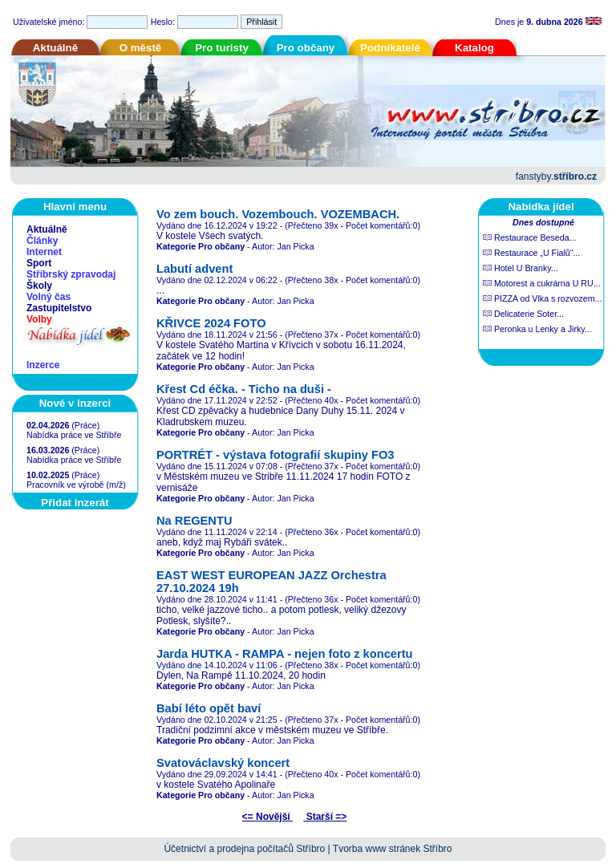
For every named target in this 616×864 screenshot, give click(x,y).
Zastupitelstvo (59, 308)
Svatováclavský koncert (223, 763)
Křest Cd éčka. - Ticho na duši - (244, 389)
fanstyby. (556, 176)
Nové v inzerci (75, 403)
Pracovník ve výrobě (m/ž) (76, 485)
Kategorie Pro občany (201, 246)
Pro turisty (222, 48)
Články (42, 241)
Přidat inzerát (75, 503)
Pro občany (306, 48)
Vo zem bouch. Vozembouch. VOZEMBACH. (278, 214)
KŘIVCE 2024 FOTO (211, 323)
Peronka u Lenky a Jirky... (537, 329)
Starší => (325, 817)
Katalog (474, 48)
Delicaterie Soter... (523, 314)
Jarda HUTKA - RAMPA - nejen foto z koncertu (284, 654)
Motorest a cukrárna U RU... (542, 283)
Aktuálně (55, 48)
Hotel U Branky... (521, 268)
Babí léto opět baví (209, 708)
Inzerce (43, 365)
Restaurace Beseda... (529, 237)
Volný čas (49, 297)
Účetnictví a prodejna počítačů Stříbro (244, 849)
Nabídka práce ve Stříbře (74, 435)
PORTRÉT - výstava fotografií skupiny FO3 (275, 455)
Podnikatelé (390, 48)
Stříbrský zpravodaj (71, 274)
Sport (39, 263)
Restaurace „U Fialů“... (531, 253)
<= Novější (267, 817)
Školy (39, 286)
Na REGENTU (194, 521)
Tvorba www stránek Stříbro (393, 849)
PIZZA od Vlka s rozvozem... (542, 298)
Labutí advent (195, 269)
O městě (141, 48)
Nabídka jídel (541, 207)
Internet (44, 252)
